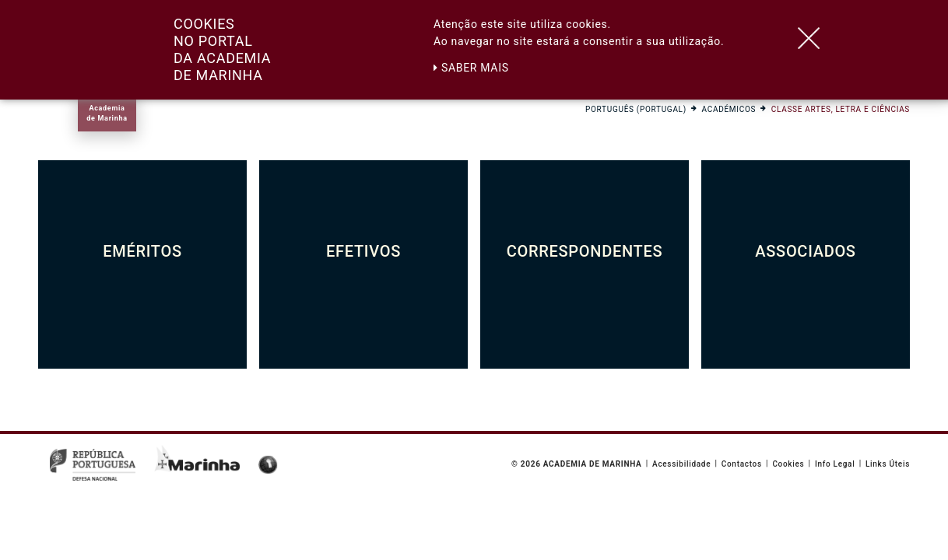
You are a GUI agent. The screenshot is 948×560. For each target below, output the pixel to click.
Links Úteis (888, 464)
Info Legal (835, 464)
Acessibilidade (681, 464)
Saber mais (471, 68)
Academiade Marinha (107, 113)
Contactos (742, 464)
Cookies (788, 464)
